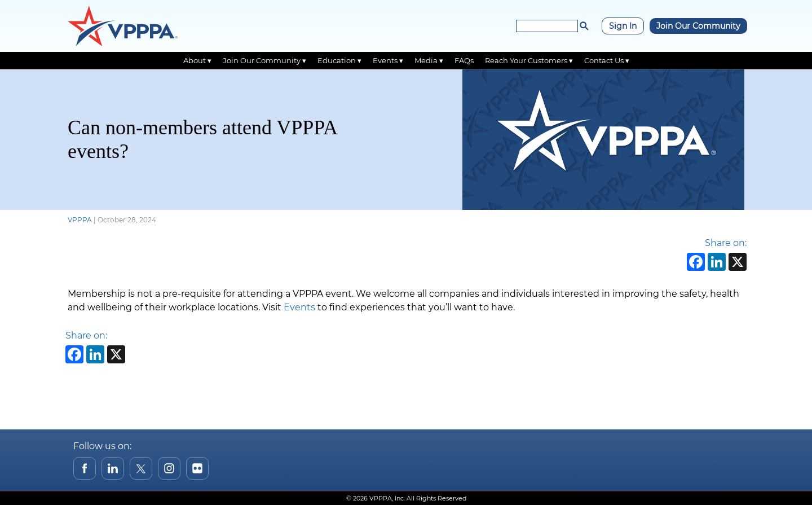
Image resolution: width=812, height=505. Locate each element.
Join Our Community (698, 26)
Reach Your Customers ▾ (529, 60)
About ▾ (197, 60)
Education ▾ (339, 60)
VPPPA (80, 220)
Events (299, 307)
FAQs (464, 60)
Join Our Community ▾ (264, 60)
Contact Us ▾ (607, 60)
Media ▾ (429, 60)
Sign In (623, 26)
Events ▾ (388, 60)
